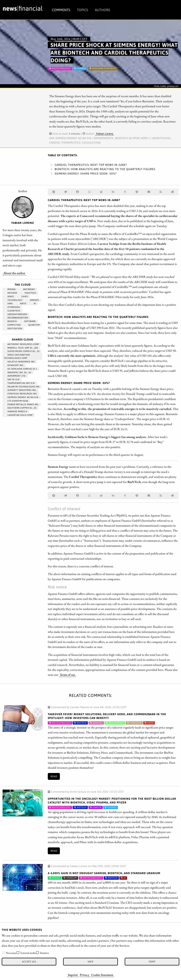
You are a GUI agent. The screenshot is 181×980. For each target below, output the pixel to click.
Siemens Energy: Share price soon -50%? (86, 173)
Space (9, 296)
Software (29, 321)
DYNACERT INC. (14, 365)
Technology (14, 300)
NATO (22, 304)
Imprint (73, 975)
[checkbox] (3, 953)
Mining (10, 289)
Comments (61, 10)
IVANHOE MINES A (16, 411)
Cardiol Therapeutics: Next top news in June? (91, 165)
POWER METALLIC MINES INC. (22, 404)
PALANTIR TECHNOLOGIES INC (22, 387)
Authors (102, 10)
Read (54, 776)
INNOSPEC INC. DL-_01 (18, 372)
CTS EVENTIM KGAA (16, 401)
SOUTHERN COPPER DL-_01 (21, 408)
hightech (29, 293)
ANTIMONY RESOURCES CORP (22, 344)
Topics (82, 10)
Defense (11, 293)
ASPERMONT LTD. (15, 376)
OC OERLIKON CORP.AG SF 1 (21, 369)
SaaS (9, 304)
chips (23, 296)
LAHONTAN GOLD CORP (19, 415)
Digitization (13, 328)
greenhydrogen (16, 314)
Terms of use (67, 675)
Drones (33, 300)
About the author (14, 273)
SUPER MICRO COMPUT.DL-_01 (22, 351)
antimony (28, 289)
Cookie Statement (102, 975)
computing (13, 325)
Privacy (85, 975)
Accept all (29, 961)
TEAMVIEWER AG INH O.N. (20, 383)
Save (90, 961)
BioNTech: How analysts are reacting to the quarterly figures (105, 169)
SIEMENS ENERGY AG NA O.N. (22, 397)
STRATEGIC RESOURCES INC (21, 394)
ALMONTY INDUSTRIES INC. (21, 390)
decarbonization (16, 318)
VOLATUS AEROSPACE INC (20, 362)
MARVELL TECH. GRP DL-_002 (21, 348)
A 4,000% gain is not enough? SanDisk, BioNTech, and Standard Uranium (104, 873)
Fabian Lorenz (105, 134)
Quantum (33, 325)
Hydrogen (12, 307)
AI (33, 304)
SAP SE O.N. (12, 379)
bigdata (11, 321)
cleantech (12, 311)
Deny (152, 961)
